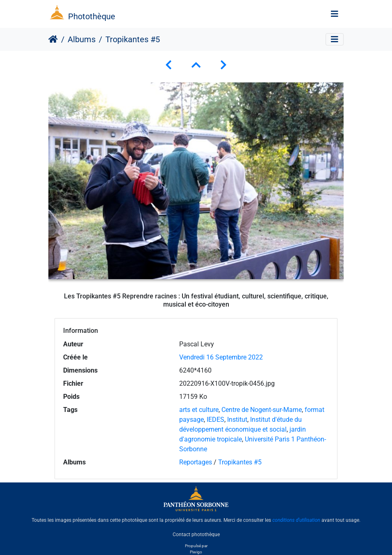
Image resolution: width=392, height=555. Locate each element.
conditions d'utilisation (296, 520)
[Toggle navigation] (335, 14)
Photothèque (92, 16)
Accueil (53, 39)
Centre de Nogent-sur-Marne (262, 410)
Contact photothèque (196, 534)
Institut (237, 420)
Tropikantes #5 (240, 462)
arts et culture (199, 410)
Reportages (196, 462)
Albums (82, 39)
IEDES (215, 420)
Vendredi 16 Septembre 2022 (221, 357)
